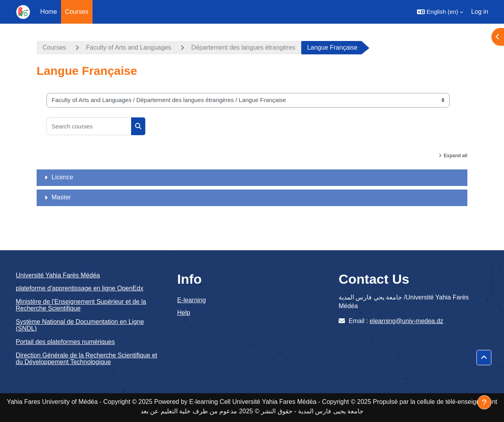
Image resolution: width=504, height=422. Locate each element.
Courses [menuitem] (77, 12)
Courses (54, 47)
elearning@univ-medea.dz (407, 321)
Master (61, 197)
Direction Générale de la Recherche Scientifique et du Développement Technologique (86, 359)
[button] (440, 12)
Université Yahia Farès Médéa (58, 275)
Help (184, 313)
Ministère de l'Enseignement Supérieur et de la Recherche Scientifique (81, 305)
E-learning (192, 300)
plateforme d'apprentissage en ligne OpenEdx (80, 288)
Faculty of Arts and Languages (129, 47)
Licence (62, 177)
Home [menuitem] (49, 12)
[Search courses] (89, 126)
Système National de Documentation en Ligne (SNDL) (80, 325)
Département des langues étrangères (243, 47)
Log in (480, 12)
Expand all (456, 156)
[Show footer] (484, 402)
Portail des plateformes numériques (65, 342)
